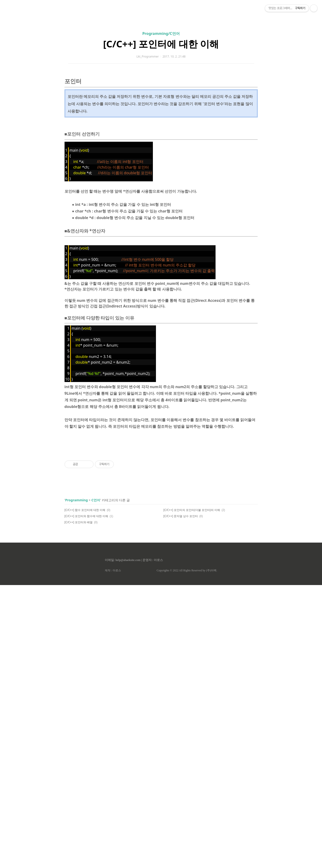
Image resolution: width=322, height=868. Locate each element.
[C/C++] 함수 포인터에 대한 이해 (85, 793)
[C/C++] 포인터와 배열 (79, 805)
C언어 (96, 783)
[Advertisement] (161, 45)
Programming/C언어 (161, 100)
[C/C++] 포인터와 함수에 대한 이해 (86, 799)
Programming (77, 783)
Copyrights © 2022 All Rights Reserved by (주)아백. (187, 853)
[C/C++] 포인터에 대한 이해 (161, 110)
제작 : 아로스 (113, 853)
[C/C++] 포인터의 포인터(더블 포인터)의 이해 (192, 793)
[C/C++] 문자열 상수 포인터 (181, 799)
